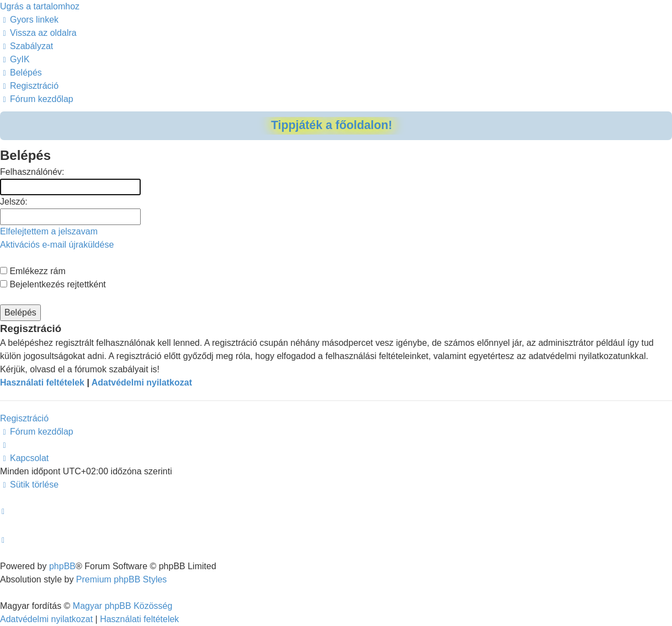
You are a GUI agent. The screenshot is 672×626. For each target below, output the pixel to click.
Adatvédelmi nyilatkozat (142, 382)
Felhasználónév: (32, 172)
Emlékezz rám (33, 271)
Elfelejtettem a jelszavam (49, 231)
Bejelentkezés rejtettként (53, 284)
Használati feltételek (42, 382)
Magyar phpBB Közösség (123, 606)
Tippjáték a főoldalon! (332, 125)
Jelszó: (14, 202)
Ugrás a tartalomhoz (40, 6)
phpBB (62, 566)
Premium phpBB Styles (122, 579)
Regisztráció (24, 418)
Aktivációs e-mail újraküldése (57, 245)
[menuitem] (38, 33)
